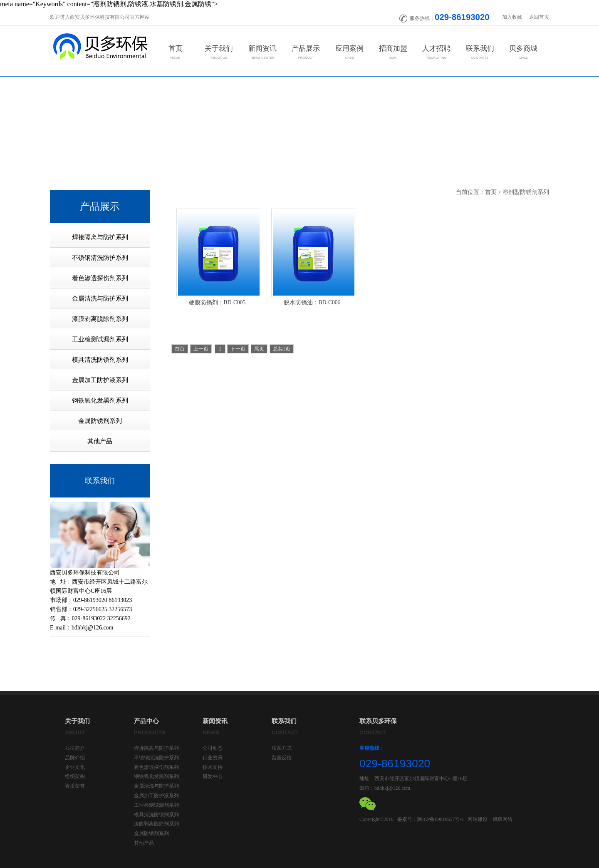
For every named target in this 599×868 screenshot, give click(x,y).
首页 (491, 192)
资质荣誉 (75, 786)
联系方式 (282, 748)
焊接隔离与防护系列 (156, 748)
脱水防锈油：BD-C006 (312, 302)
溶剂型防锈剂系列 (526, 192)
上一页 (201, 349)
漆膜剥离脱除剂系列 (156, 824)
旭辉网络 (502, 819)
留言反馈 (282, 758)
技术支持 (213, 767)
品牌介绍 (75, 758)
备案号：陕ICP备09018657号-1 (431, 819)
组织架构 (75, 776)
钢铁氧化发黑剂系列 (156, 776)
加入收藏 (513, 17)
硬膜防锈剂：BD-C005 (217, 302)
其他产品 (144, 843)
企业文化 (75, 767)
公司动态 (213, 748)
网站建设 (478, 819)
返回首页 (539, 17)
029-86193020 (462, 17)
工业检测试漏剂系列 (156, 805)
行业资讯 (213, 758)
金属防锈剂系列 (151, 833)
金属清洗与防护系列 (156, 786)
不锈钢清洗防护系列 (156, 758)
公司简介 (75, 748)
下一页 (238, 349)
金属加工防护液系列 (156, 796)
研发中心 (213, 776)
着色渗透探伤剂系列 (156, 767)
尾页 (259, 349)
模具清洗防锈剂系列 (156, 815)
